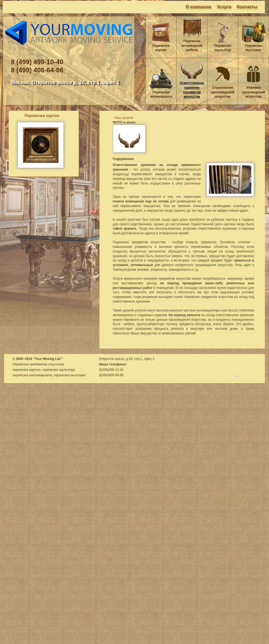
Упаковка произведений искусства (253, 92)
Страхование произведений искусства (223, 92)
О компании (198, 7)
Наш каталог (124, 118)
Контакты (247, 7)
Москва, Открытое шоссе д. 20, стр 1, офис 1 (65, 82)
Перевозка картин (42, 116)
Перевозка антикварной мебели (192, 46)
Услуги (224, 7)
